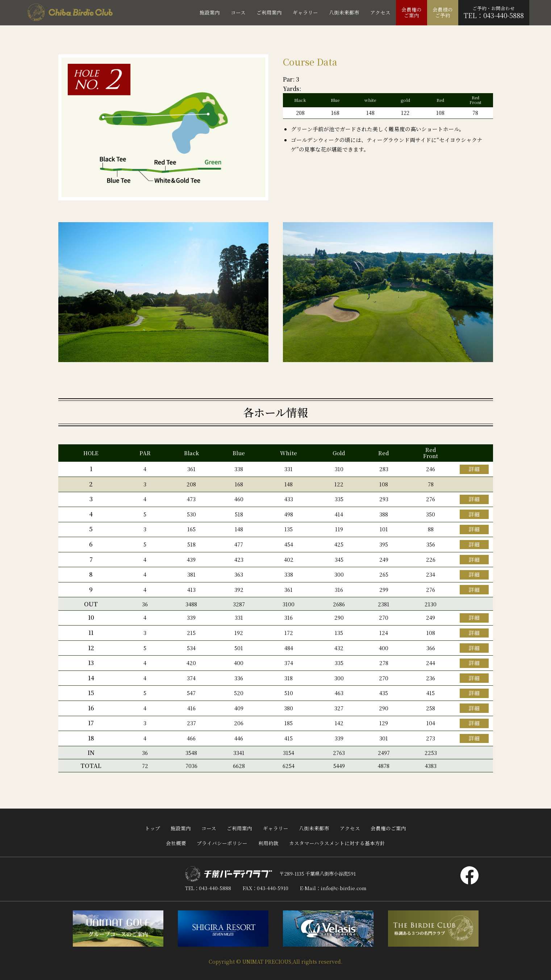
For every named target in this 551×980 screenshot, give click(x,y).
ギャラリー (276, 828)
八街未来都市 (314, 828)
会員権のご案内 (388, 828)
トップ (153, 828)
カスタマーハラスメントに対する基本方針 (337, 843)
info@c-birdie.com (343, 888)
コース (209, 828)
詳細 (474, 469)
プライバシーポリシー (222, 843)
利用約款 (268, 843)
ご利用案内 (239, 828)
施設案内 (181, 828)
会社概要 (176, 843)
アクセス (350, 828)
